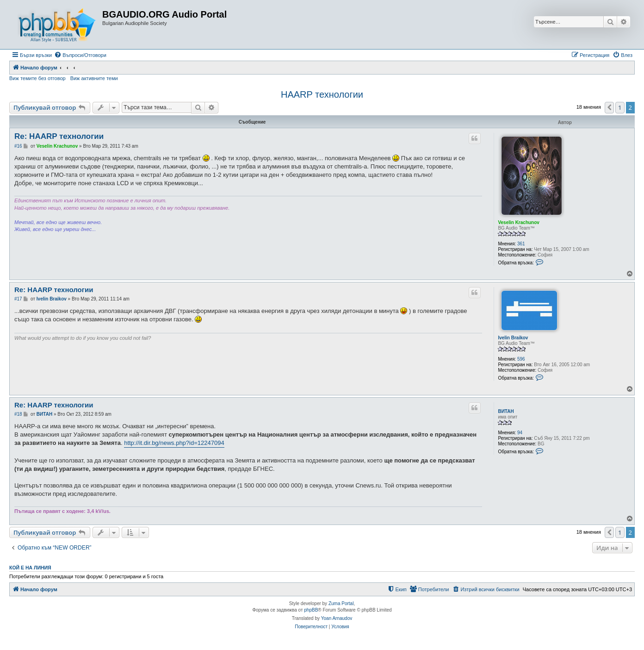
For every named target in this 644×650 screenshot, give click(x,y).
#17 (18, 299)
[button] (609, 107)
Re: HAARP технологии (59, 136)
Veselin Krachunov (518, 222)
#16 (18, 146)
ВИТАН (506, 411)
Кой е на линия (30, 568)
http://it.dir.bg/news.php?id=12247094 (174, 443)
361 (521, 244)
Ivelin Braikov (513, 338)
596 (521, 359)
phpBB (311, 610)
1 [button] (620, 107)
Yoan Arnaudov (337, 618)
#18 (18, 414)
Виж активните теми (94, 78)
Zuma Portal (341, 603)
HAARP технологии (322, 94)
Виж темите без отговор (37, 78)
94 (520, 433)
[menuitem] (80, 55)
